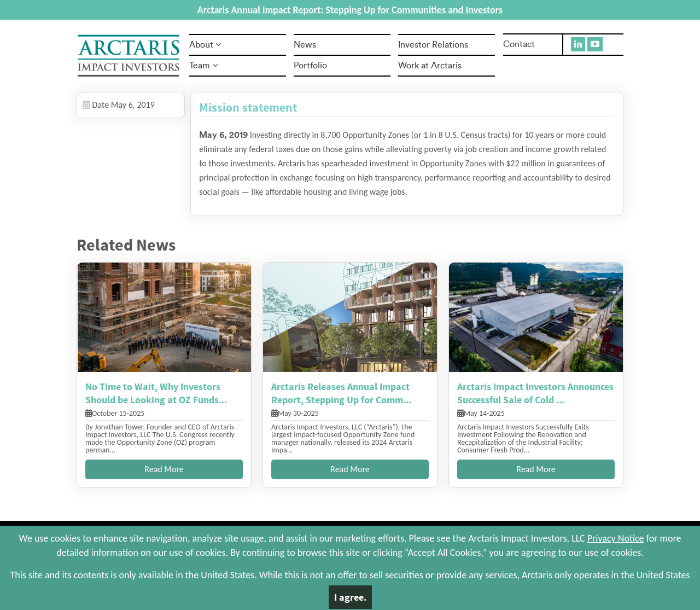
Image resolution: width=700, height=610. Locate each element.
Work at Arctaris (430, 66)
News (305, 45)
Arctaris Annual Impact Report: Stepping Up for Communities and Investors (350, 10)
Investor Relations (433, 45)
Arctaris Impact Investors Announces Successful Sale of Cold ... (535, 393)
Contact (519, 44)
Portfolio (310, 66)
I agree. (350, 597)
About (205, 45)
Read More (164, 469)
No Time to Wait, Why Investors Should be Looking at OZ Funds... (156, 393)
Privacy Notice (616, 538)
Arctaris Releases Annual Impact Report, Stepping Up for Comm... (341, 393)
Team (203, 66)
